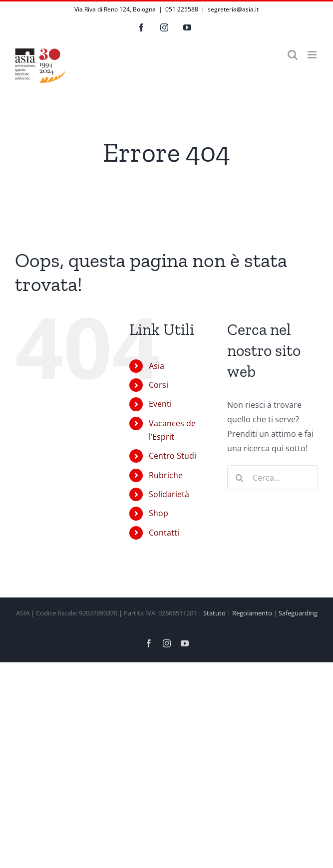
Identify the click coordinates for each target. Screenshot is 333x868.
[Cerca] (240, 478)
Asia (157, 366)
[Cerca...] (273, 478)
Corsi (159, 385)
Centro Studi (172, 456)
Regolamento (252, 613)
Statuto (214, 613)
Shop (159, 513)
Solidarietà (169, 494)
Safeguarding (298, 613)
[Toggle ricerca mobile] (293, 55)
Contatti (164, 533)
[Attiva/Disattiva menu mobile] (313, 55)
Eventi (160, 404)
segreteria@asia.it (233, 9)
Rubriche (166, 475)
